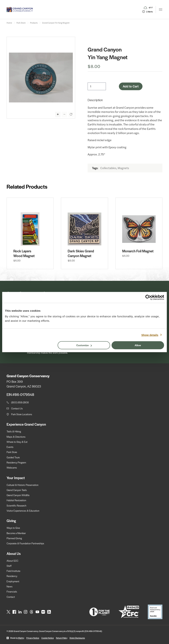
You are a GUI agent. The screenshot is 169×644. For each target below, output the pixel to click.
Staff (9, 566)
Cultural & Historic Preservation (22, 485)
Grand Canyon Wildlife (18, 495)
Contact (11, 597)
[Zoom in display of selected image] (58, 114)
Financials (12, 592)
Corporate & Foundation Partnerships (25, 543)
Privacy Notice (33, 638)
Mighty (21, 638)
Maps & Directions (16, 437)
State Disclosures (77, 638)
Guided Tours (13, 457)
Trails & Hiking (14, 431)
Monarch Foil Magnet (138, 251)
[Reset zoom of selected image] (71, 114)
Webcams (12, 468)
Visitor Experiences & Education (23, 511)
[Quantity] (97, 86)
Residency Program (16, 462)
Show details (150, 335)
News (10, 586)
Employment (13, 581)
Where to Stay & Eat (17, 442)
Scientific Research (16, 506)
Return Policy (62, 638)
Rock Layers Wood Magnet (24, 253)
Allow (138, 345)
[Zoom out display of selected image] (64, 114)
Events (10, 447)
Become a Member (16, 533)
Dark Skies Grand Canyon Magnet (81, 253)
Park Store (12, 452)
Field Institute (13, 571)
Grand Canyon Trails (17, 490)
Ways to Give (13, 528)
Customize (84, 345)
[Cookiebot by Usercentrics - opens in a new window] (148, 297)
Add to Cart (131, 86)
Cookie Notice (48, 638)
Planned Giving (14, 538)
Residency (12, 576)
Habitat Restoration (16, 500)
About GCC (12, 561)
